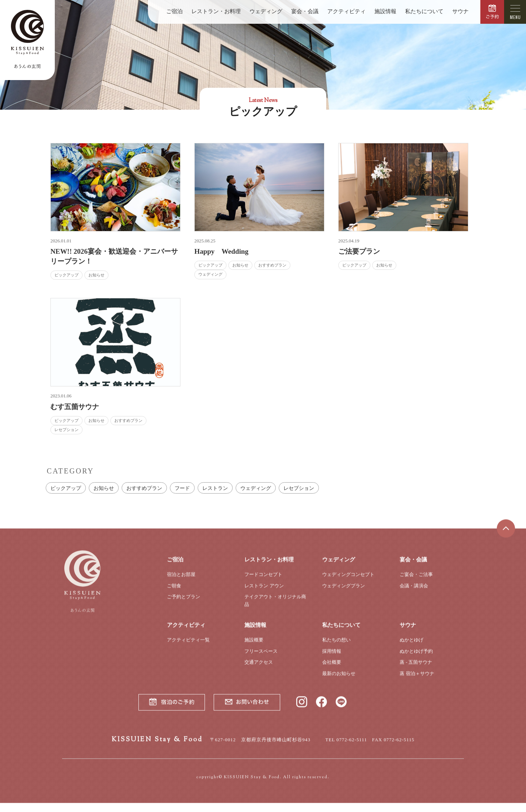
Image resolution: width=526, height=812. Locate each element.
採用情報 (332, 657)
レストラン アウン (264, 591)
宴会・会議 (305, 11)
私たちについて (424, 11)
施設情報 (385, 11)
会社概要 (332, 668)
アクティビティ (346, 11)
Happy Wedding (221, 251)
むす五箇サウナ (75, 407)
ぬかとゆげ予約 (416, 657)
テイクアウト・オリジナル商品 (275, 607)
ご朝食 (174, 591)
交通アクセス (259, 668)
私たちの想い (336, 645)
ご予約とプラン (184, 603)
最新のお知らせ (339, 679)
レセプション (299, 488)
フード (182, 488)
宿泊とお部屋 (181, 580)
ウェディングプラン (344, 591)
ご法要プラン (359, 251)
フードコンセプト (263, 580)
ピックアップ (66, 488)
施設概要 (254, 645)
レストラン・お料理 (216, 11)
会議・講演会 (414, 591)
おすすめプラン (144, 488)
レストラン (215, 488)
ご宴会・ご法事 (416, 580)
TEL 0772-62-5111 (346, 745)
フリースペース (261, 657)
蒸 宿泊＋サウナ (417, 679)
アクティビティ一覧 (188, 645)
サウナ (460, 11)
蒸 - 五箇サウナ (416, 668)
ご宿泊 (174, 11)
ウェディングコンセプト (348, 580)
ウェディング (266, 11)
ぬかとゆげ (411, 645)
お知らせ (104, 488)
